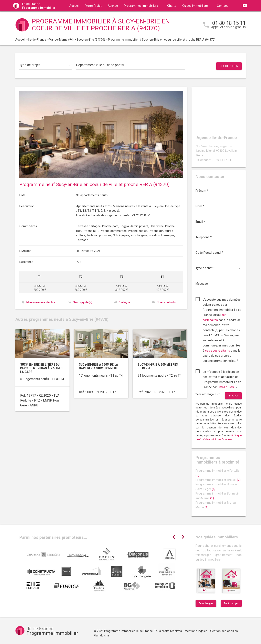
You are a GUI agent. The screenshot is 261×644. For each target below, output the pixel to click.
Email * (200, 222)
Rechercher (229, 66)
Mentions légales (196, 631)
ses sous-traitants (218, 351)
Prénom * (202, 191)
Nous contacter (167, 302)
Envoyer (233, 396)
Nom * (200, 206)
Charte (172, 6)
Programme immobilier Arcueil (218, 480)
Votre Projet (93, 6)
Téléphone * (204, 237)
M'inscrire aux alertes (41, 302)
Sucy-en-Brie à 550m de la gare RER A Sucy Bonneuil (99, 366)
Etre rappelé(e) (83, 302)
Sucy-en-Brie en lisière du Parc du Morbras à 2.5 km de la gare (42, 368)
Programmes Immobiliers (141, 6)
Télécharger (206, 603)
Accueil (74, 6)
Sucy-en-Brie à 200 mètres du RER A (158, 366)
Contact (222, 6)
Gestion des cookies (224, 631)
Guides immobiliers (195, 6)
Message (202, 284)
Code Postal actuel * (209, 253)
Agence (113, 6)
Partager (124, 302)
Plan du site (101, 635)
